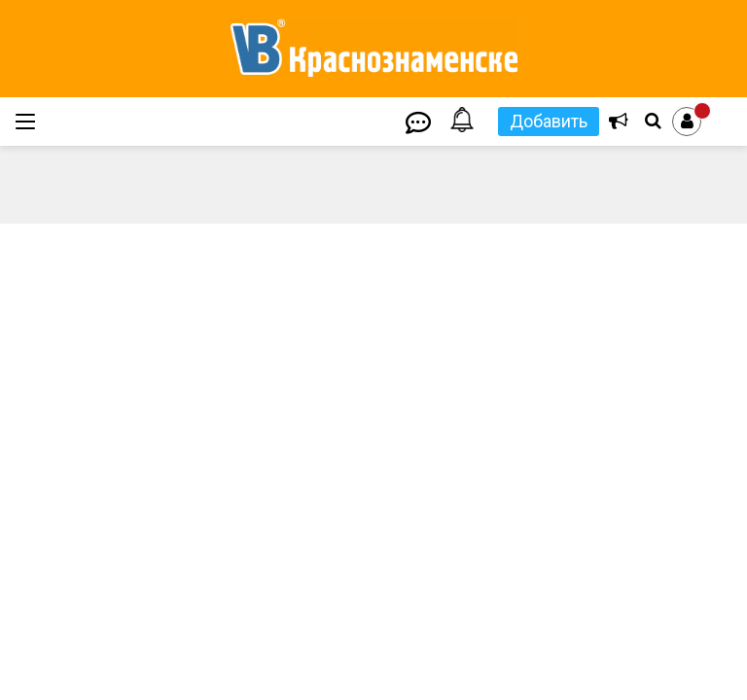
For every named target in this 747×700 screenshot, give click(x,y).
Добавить (549, 121)
